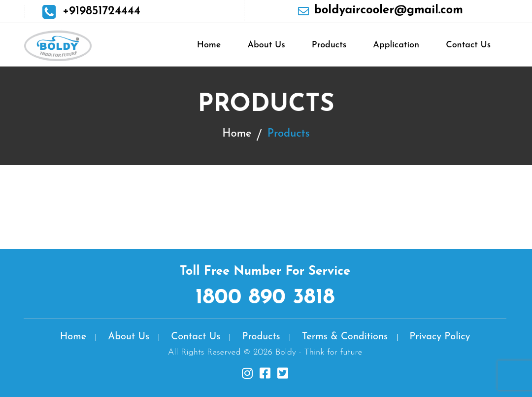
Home (209, 45)
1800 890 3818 (265, 298)
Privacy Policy (440, 337)
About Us (266, 45)
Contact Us (468, 45)
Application (396, 45)
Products (329, 45)
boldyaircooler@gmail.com (389, 10)
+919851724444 (101, 11)
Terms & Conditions (345, 337)
